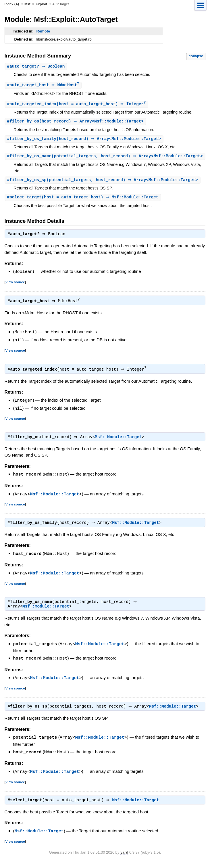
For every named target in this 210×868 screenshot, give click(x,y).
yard (124, 859)
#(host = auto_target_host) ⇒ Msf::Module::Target (84, 205)
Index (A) (12, 4)
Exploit (41, 4)
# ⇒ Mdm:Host (44, 86)
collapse (196, 56)
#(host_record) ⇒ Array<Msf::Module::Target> (76, 122)
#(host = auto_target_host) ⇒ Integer (77, 105)
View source (15, 290)
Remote (43, 31)
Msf (27, 4)
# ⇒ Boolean (37, 67)
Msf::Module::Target (120, 445)
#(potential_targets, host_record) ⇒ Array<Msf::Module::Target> (103, 188)
